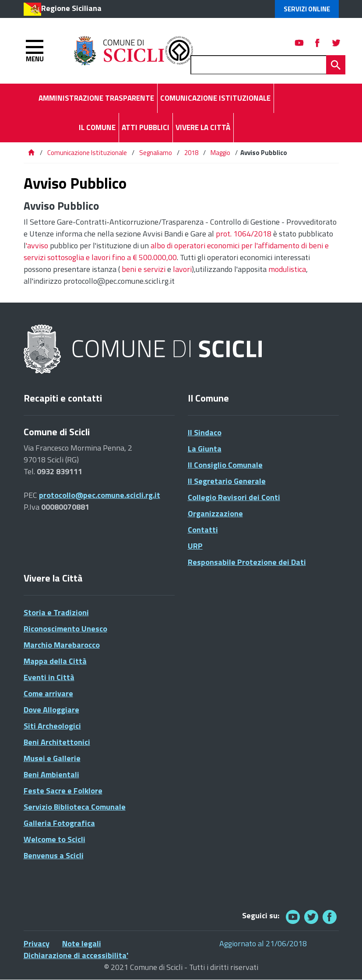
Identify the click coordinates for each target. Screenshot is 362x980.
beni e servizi (144, 269)
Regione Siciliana (71, 8)
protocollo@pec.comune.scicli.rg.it (100, 495)
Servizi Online (307, 9)
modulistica (287, 269)
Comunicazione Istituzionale (87, 153)
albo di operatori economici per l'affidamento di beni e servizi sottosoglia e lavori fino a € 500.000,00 (176, 251)
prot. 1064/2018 (244, 234)
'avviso (37, 245)
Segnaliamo (156, 153)
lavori (182, 269)
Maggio (220, 153)
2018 (191, 153)
